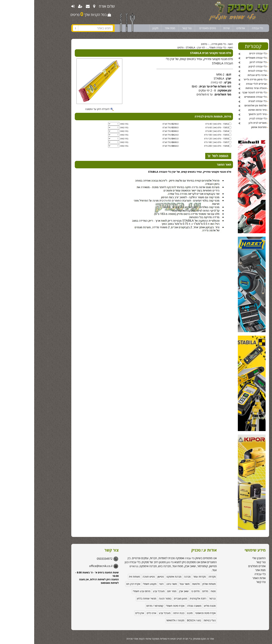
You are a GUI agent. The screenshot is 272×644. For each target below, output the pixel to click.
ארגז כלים (117, 613)
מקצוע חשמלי (115, 584)
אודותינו (206, 28)
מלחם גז (161, 591)
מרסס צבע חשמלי (107, 591)
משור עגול (150, 584)
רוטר (127, 584)
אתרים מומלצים (223, 566)
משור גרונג (137, 584)
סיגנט (156, 613)
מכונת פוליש (176, 606)
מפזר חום (138, 591)
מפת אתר (136, 28)
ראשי (196, 44)
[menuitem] (60, 6)
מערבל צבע (125, 591)
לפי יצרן (167, 47)
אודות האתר (225, 578)
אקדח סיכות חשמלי (141, 606)
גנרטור (178, 598)
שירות (192, 28)
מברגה (153, 577)
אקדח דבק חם (99, 584)
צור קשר (153, 28)
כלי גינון (136, 562)
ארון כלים (105, 613)
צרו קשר (227, 582)
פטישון (126, 577)
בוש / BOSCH (160, 620)
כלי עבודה (223, 28)
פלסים (170, 44)
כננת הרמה (144, 613)
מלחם (171, 591)
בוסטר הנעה (131, 598)
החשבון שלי (225, 558)
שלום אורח (73, 6)
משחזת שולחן (175, 584)
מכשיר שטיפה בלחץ (112, 598)
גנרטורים (100, 566)
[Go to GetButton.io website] (264, 641)
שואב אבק (150, 591)
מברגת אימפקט (140, 577)
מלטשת (162, 584)
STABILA (156, 47)
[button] (265, 621)
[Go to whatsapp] (264, 634)
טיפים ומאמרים (173, 28)
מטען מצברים (146, 598)
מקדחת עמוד (165, 577)
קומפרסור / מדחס (121, 606)
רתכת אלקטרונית (164, 598)
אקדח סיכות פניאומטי (171, 613)
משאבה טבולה (160, 606)
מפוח (179, 591)
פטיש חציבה (114, 577)
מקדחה (178, 577)
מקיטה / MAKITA (141, 620)
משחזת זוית (100, 577)
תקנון (121, 28)
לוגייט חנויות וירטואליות (137, 639)
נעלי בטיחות (175, 620)
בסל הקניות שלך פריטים (57, 14)
